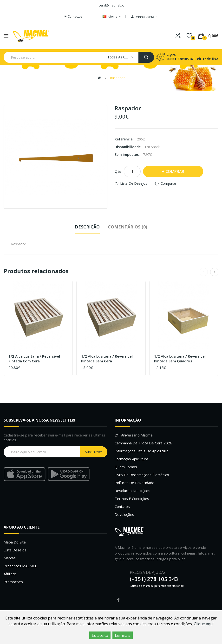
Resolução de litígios (132, 491)
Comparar (168, 183)
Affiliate (10, 574)
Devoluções (124, 514)
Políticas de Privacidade (134, 483)
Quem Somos (126, 467)
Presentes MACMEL (20, 566)
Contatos (122, 506)
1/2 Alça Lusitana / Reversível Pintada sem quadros (180, 359)
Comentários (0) (127, 227)
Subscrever (94, 452)
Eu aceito (100, 635)
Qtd (118, 171)
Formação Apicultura (131, 459)
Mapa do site (15, 542)
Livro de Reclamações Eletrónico (142, 475)
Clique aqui (204, 624)
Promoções (13, 582)
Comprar (175, 171)
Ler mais (123, 635)
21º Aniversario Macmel (134, 435)
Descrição (87, 227)
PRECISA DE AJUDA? (148, 572)
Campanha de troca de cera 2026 (143, 443)
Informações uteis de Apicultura (141, 451)
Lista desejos (15, 550)
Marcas (10, 558)
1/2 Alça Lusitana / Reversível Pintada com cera (34, 359)
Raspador (117, 78)
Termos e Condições (132, 499)
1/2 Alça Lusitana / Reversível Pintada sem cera (107, 359)
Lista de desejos (134, 183)
